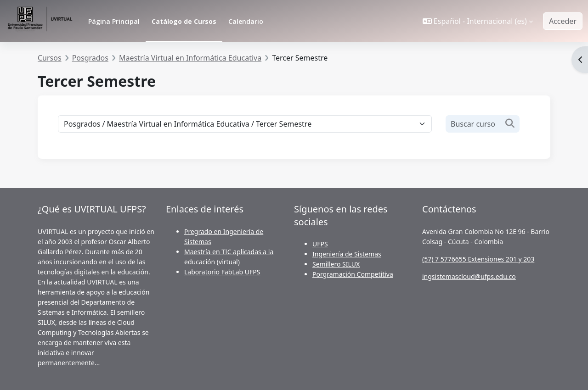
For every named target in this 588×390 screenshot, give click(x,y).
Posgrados (90, 58)
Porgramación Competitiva (353, 274)
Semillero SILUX (336, 264)
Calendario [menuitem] (246, 21)
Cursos (50, 58)
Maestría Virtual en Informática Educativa (190, 58)
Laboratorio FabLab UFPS (222, 272)
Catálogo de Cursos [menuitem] (184, 21)
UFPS (320, 244)
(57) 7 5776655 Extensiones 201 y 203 (478, 259)
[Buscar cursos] (473, 124)
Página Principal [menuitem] (114, 21)
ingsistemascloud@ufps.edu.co (469, 276)
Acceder (563, 21)
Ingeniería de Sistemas (347, 254)
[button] (478, 21)
